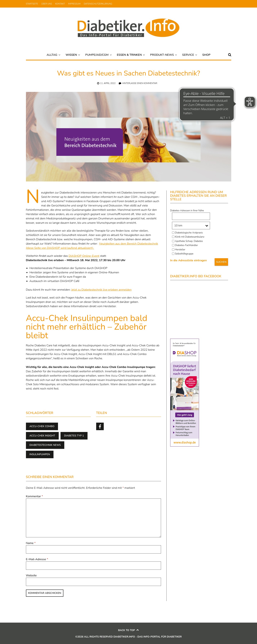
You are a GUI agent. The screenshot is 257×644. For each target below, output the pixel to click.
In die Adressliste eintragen (189, 260)
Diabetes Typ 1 (74, 436)
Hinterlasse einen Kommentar (140, 83)
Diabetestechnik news (45, 445)
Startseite (32, 4)
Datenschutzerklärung (98, 4)
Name (31, 543)
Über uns (47, 4)
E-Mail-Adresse (37, 559)
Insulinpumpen (40, 454)
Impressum (74, 4)
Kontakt (60, 4)
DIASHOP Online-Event (84, 256)
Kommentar (34, 496)
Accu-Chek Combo (42, 426)
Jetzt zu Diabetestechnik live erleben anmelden (101, 290)
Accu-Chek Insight (42, 436)
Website (31, 575)
